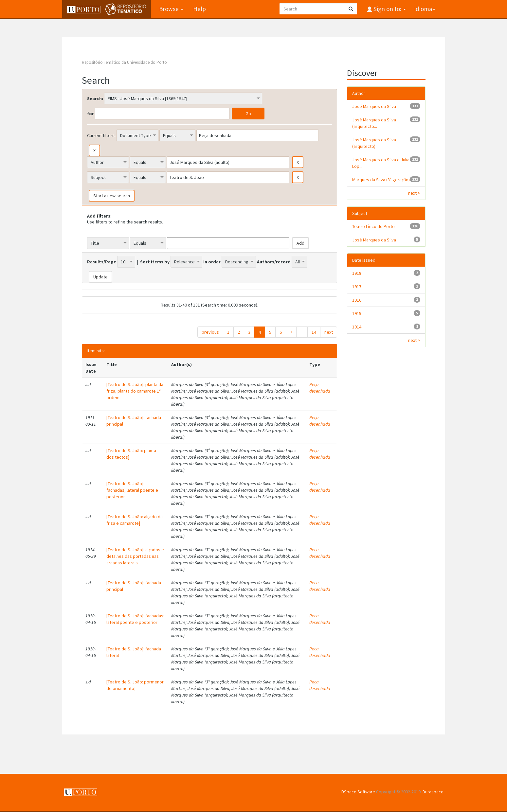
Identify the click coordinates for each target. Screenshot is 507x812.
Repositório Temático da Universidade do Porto (124, 62)
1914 (357, 327)
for (91, 114)
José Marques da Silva (374, 106)
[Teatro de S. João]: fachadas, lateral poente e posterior (132, 490)
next (329, 332)
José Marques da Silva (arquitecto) (374, 143)
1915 (357, 313)
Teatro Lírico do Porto (373, 226)
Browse (171, 9)
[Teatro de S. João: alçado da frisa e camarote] (135, 520)
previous (210, 332)
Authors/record (274, 262)
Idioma (425, 9)
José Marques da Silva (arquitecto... (374, 123)
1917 (357, 287)
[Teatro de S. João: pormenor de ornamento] (135, 685)
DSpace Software (358, 792)
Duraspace (433, 792)
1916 (357, 300)
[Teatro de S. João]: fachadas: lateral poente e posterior (135, 619)
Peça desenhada (320, 388)
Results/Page (102, 262)
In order (212, 262)
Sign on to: (389, 9)
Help (199, 9)
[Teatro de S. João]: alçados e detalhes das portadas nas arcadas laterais (135, 556)
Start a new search (112, 196)
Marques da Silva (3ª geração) (381, 180)
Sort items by (155, 262)
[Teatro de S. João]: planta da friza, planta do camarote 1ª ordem (135, 391)
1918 (357, 273)
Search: (95, 98)
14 (314, 332)
